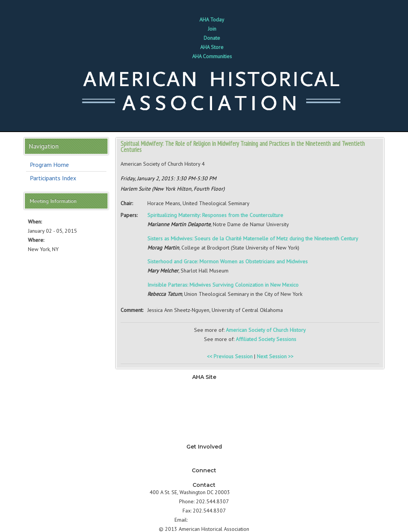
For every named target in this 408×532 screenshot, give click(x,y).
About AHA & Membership (204, 439)
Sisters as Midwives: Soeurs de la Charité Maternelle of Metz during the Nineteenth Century (253, 238)
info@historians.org (211, 520)
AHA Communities (212, 56)
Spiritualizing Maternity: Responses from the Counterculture (215, 215)
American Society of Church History (266, 330)
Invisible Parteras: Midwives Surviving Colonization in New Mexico (223, 285)
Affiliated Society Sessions (266, 339)
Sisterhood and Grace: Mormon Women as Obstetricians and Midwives (228, 261)
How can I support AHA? (204, 463)
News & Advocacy (204, 384)
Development (204, 412)
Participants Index (53, 178)
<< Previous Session (230, 356)
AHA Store (212, 47)
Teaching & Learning (204, 393)
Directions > (245, 492)
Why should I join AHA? (204, 454)
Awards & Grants (204, 430)
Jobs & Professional (204, 403)
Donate (212, 38)
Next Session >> (275, 356)
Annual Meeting (204, 421)
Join (212, 29)
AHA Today (212, 20)
